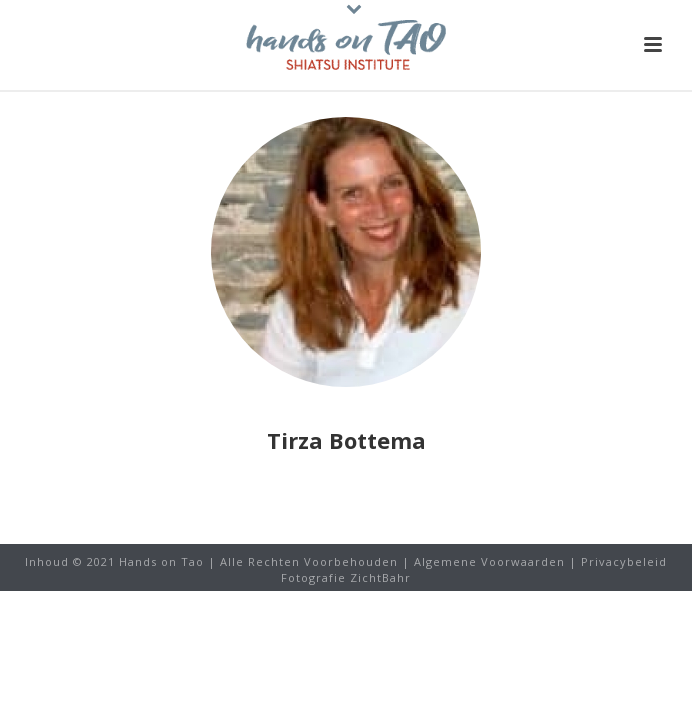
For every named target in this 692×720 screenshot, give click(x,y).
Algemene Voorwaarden (489, 561)
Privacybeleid (624, 561)
